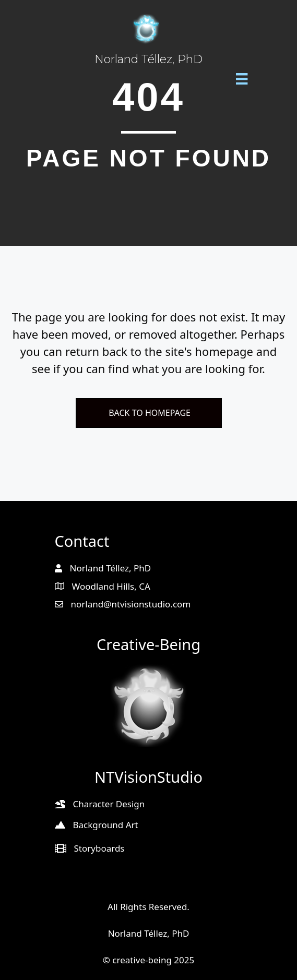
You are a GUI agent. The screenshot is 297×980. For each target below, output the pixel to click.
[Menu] (242, 78)
